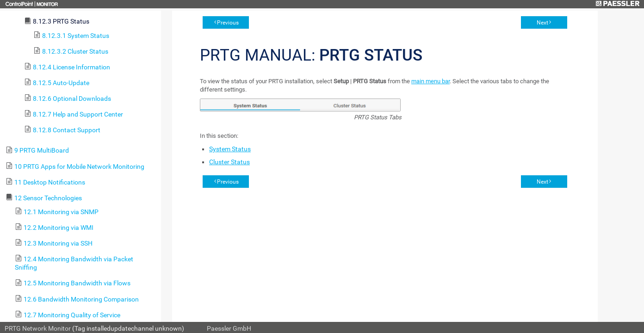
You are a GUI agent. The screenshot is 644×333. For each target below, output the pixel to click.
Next (542, 23)
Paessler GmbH (229, 328)
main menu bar (430, 81)
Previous (228, 23)
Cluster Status (229, 162)
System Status (230, 149)
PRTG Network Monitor (38, 328)
